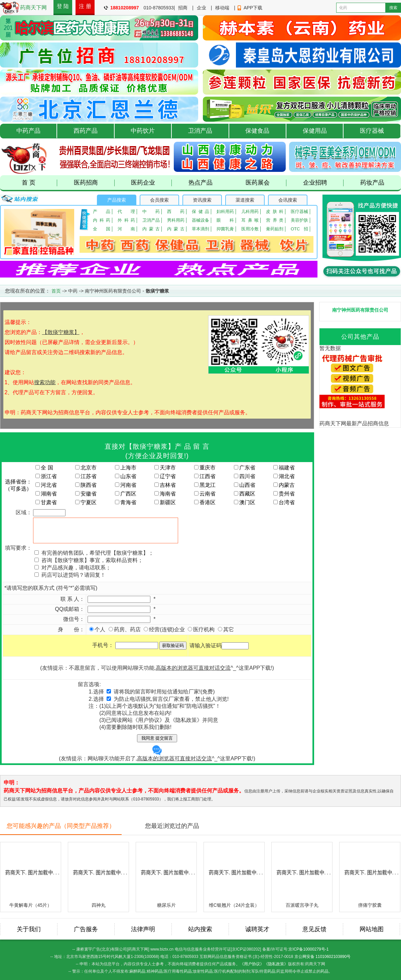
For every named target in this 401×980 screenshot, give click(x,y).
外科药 (126, 220)
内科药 (102, 220)
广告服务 (86, 929)
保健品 (200, 211)
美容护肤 (299, 220)
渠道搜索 (245, 200)
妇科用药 (225, 211)
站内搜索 (200, 929)
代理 (126, 211)
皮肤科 (275, 211)
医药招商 (94, 183)
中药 (151, 211)
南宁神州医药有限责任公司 (113, 291)
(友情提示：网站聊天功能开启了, (135, 753)
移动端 (222, 8)
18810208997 (125, 8)
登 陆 (63, 6)
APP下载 (253, 8)
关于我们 (29, 929)
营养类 (275, 220)
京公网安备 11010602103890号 (323, 957)
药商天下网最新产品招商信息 (354, 423)
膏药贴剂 (275, 229)
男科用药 (176, 220)
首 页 (39, 183)
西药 (176, 211)
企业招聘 (323, 183)
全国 (102, 229)
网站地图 (372, 929)
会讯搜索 (288, 200)
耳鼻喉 (250, 220)
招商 (183, 8)
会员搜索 (159, 200)
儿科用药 (250, 211)
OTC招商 (299, 229)
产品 (102, 211)
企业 (202, 8)
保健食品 (257, 131)
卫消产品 (200, 131)
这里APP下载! (255, 668)
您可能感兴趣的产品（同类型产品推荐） (61, 826)
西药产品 (86, 131)
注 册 (85, 6)
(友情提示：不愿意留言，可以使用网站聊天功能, (135, 668)
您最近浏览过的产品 (172, 826)
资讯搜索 (202, 200)
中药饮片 (143, 131)
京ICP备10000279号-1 (308, 949)
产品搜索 (117, 200)
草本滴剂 (200, 229)
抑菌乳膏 (225, 229)
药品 (141, 971)
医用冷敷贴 (250, 229)
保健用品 (315, 131)
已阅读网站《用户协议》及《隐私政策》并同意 (162, 720)
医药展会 (266, 183)
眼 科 (225, 220)
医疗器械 (372, 131)
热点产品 (200, 183)
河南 (126, 229)
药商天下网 (33, 8)
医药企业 (151, 183)
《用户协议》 (252, 964)
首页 (56, 291)
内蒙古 (151, 229)
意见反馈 (314, 929)
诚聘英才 (257, 929)
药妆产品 (372, 183)
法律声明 (143, 929)
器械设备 (200, 220)
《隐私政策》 (276, 964)
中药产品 (28, 131)
